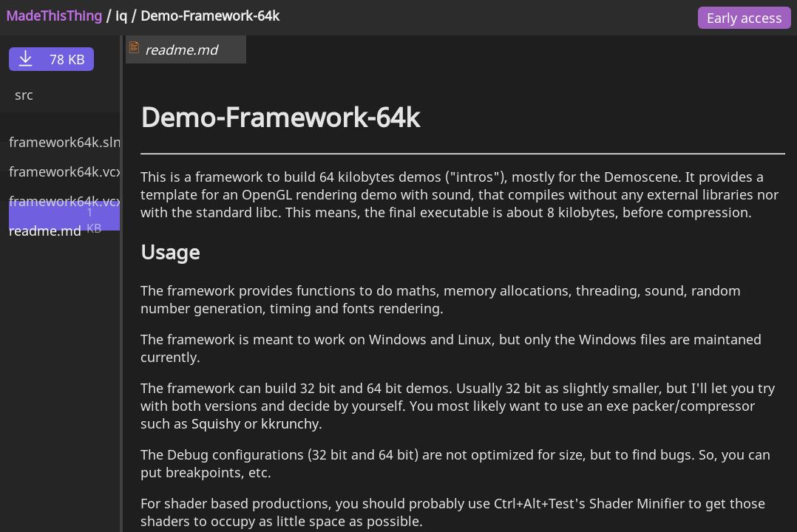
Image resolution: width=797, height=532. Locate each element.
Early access (745, 18)
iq (121, 16)
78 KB (51, 59)
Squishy (216, 423)
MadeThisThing (54, 16)
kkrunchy (290, 423)
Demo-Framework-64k (210, 16)
